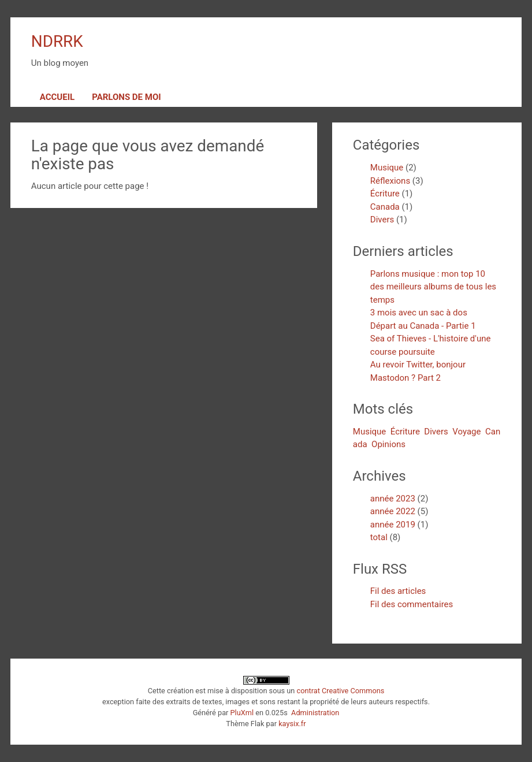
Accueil (57, 97)
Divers (382, 220)
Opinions (388, 444)
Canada (385, 207)
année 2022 (393, 511)
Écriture (385, 194)
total (380, 537)
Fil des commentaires (412, 604)
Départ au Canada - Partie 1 (423, 326)
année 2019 (393, 525)
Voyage (466, 432)
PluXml (242, 713)
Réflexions (390, 181)
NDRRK (57, 41)
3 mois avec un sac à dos (419, 313)
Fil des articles (398, 591)
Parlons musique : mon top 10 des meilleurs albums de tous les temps (433, 287)
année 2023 (393, 499)
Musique (387, 168)
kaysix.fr (292, 724)
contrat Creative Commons (340, 691)
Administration (315, 713)
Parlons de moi (126, 97)
